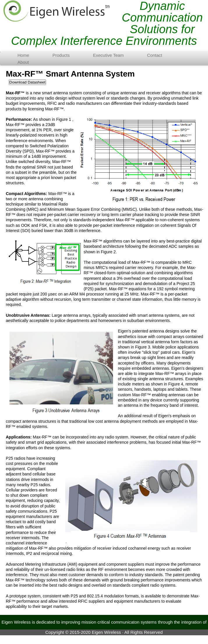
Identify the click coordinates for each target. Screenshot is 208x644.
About (23, 62)
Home (23, 55)
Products (61, 55)
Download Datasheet (27, 82)
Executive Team (108, 55)
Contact (155, 55)
